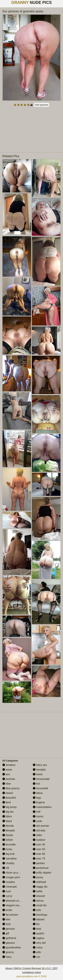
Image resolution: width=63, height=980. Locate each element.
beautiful (9, 798)
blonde (8, 826)
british (8, 840)
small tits (40, 905)
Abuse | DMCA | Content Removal (23, 968)
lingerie (39, 802)
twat (37, 929)
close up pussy (13, 873)
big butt (8, 854)
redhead (39, 882)
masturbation (42, 807)
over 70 (39, 859)
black (7, 821)
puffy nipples (42, 873)
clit (6, 868)
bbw (7, 784)
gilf (6, 933)
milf (37, 812)
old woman (41, 826)
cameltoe (9, 859)
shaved (39, 896)
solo (37, 910)
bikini (7, 816)
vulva (38, 947)
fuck (7, 924)
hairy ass (40, 765)
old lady (39, 830)
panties (39, 863)
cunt (7, 891)
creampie (10, 887)
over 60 (39, 854)
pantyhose (41, 868)
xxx (36, 957)
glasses (9, 943)
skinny (38, 901)
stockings (40, 915)
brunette (9, 845)
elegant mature (13, 905)
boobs (8, 835)
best (7, 802)
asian (7, 770)
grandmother (12, 947)
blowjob (9, 830)
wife (37, 952)
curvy (7, 896)
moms (38, 816)
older (37, 835)
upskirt (38, 933)
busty (7, 849)
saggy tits (40, 887)
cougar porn (11, 877)
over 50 (39, 849)
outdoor (39, 840)
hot (36, 784)
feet (6, 919)
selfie (38, 891)
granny (8, 952)
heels (38, 774)
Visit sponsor (41, 105)
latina (38, 793)
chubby (8, 863)
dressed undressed (16, 901)
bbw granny (11, 788)
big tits (8, 812)
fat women (10, 915)
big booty (9, 807)
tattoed (39, 919)
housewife (41, 788)
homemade (41, 779)
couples (9, 882)
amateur (9, 765)
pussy (38, 877)
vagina (38, 938)
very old (39, 943)
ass (6, 774)
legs (37, 798)
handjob (39, 770)
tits (36, 924)
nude (37, 821)
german (9, 929)
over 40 (39, 845)
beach (8, 793)
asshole (9, 779)
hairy (7, 957)
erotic (7, 910)
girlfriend (9, 938)
